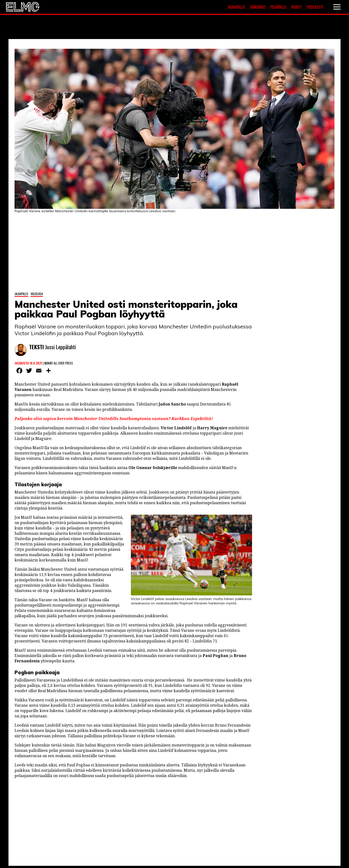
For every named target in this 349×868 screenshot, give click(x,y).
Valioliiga (37, 294)
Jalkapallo (236, 7)
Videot (296, 7)
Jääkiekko (258, 7)
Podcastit (315, 7)
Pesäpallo (278, 7)
